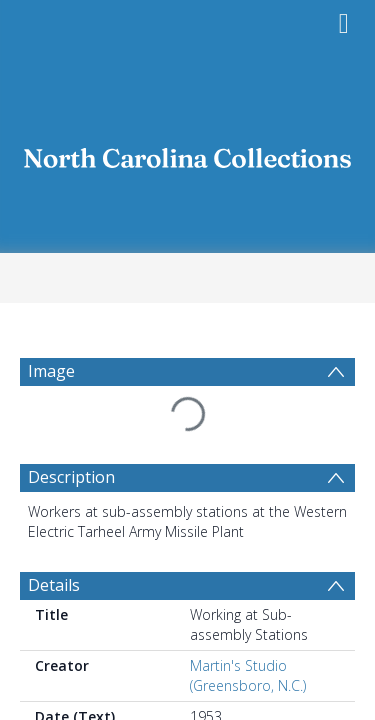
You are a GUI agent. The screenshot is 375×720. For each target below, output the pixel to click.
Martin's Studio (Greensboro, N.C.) (248, 675)
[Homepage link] (188, 152)
